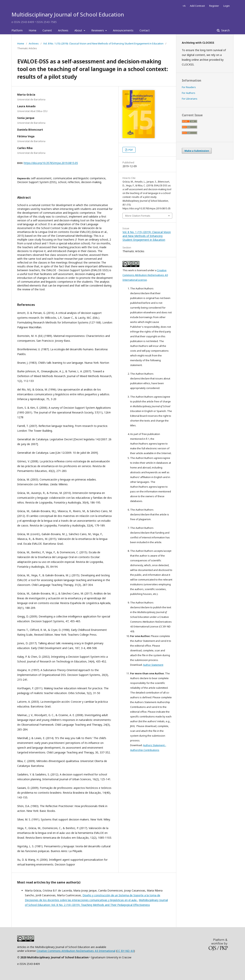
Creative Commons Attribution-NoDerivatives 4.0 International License (145, 275)
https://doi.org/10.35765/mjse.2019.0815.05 (51, 163)
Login (227, 6)
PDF (130, 150)
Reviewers (98, 30)
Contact (145, 30)
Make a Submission (197, 151)
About (79, 30)
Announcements (123, 30)
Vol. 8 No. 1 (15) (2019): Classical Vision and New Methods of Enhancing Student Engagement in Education (103, 43)
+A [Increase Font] (184, 6)
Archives (63, 30)
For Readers (189, 87)
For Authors (189, 93)
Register (214, 6)
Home (33, 30)
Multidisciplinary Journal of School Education (68, 14)
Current (47, 30)
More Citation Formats (138, 216)
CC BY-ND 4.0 (125, 951)
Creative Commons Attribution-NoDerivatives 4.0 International (76, 951)
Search (225, 30)
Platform (17, 30)
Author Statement (153, 665)
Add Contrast (197, 6)
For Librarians (190, 99)
